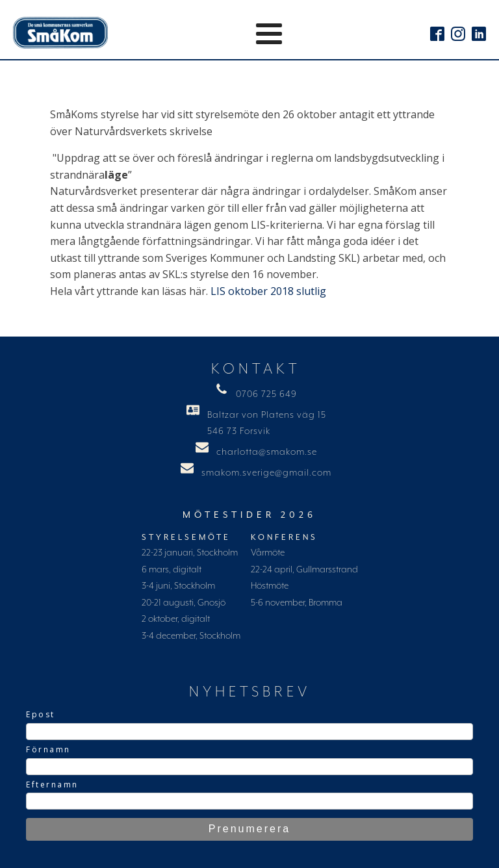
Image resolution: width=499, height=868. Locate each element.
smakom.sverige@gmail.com (266, 473)
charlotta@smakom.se (267, 452)
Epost (41, 714)
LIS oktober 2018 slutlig (268, 291)
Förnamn (48, 749)
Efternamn (52, 785)
